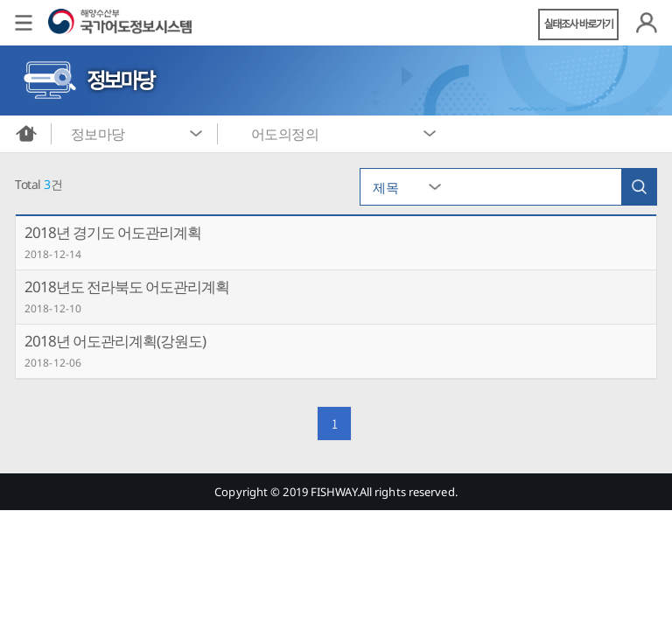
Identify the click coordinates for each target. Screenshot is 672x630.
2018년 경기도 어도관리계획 (113, 232)
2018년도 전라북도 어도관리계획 (127, 287)
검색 (639, 187)
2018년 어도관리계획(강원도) (115, 341)
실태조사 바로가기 (579, 24)
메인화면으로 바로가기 (26, 134)
